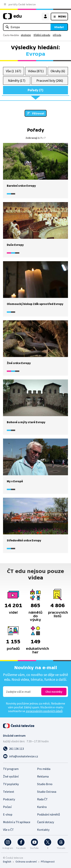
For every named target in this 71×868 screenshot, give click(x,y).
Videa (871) (36, 71)
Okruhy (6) (58, 71)
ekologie (26, 35)
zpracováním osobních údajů (44, 711)
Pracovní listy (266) (50, 81)
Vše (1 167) (13, 71)
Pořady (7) (35, 90)
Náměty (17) (17, 81)
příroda (57, 35)
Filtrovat (38, 113)
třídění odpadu (42, 35)
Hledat (59, 27)
